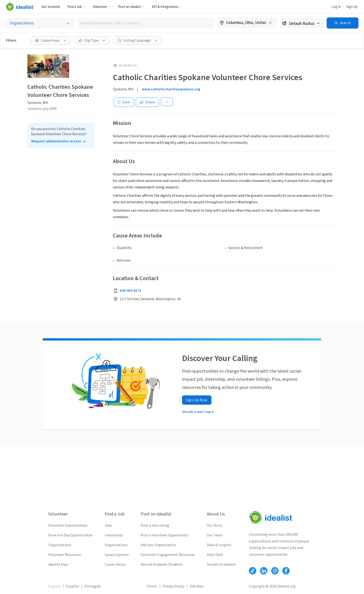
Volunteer (102, 7)
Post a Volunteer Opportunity (164, 535)
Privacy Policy (173, 586)
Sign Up (352, 7)
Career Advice (115, 564)
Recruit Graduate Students (162, 564)
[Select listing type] (40, 23)
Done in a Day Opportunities (71, 535)
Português (93, 586)
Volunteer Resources (65, 555)
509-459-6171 (130, 291)
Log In (336, 7)
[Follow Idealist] (253, 571)
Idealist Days (58, 564)
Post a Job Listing (155, 525)
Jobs (108, 525)
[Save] (124, 102)
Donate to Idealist (221, 564)
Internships (114, 535)
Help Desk (215, 555)
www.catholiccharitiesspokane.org (171, 89)
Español (72, 586)
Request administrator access (56, 141)
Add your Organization (158, 545)
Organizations (60, 545)
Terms (152, 586)
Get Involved (51, 7)
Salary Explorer (117, 555)
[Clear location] (270, 23)
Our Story (214, 525)
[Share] (147, 102)
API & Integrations (167, 7)
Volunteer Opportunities (68, 525)
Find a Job (76, 7)
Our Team (215, 535)
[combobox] (146, 23)
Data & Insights (219, 545)
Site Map (197, 586)
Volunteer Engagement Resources (168, 555)
